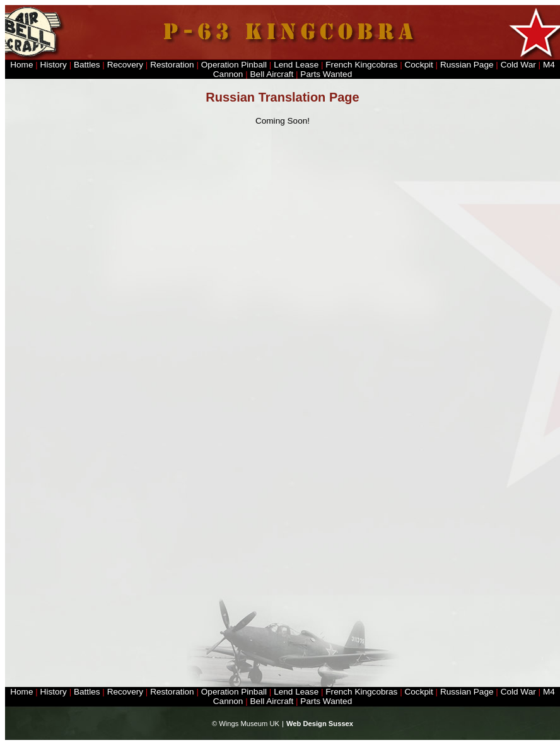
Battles (87, 65)
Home (21, 65)
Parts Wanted (326, 74)
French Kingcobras (361, 65)
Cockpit (418, 65)
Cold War (518, 65)
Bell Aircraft (272, 74)
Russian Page (467, 65)
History (54, 65)
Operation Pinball (234, 65)
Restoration (172, 65)
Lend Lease (297, 65)
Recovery (125, 65)
